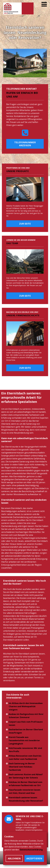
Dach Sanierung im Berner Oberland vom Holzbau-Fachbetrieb (22, 767)
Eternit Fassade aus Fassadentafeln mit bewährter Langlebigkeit (24, 740)
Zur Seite (25, 224)
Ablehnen (14, 858)
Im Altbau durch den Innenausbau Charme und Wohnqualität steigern (26, 706)
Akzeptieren (34, 858)
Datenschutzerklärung (31, 850)
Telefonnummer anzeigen (25, 144)
